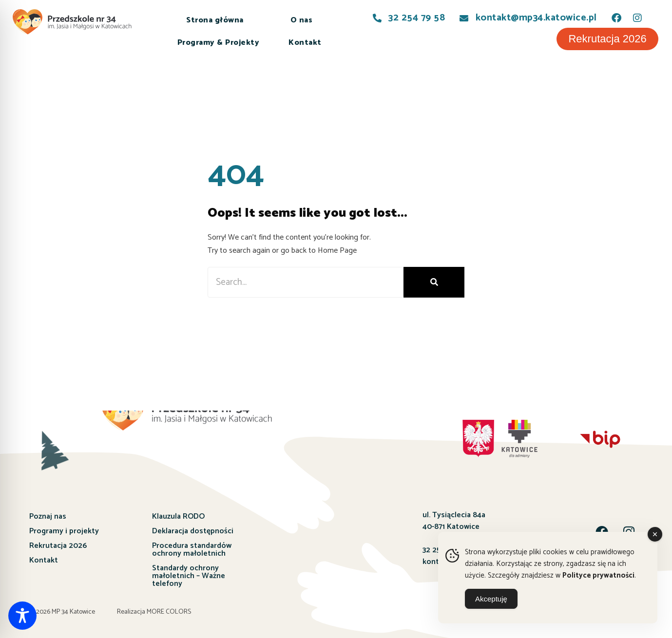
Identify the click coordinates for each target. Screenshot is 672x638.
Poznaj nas (48, 516)
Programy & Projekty (219, 43)
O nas (302, 20)
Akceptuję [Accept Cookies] (491, 599)
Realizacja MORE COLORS (154, 612)
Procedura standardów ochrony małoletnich (192, 550)
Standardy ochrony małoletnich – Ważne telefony (189, 576)
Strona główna (215, 20)
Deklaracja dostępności (193, 531)
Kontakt (305, 43)
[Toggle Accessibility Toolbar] (22, 616)
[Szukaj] (434, 282)
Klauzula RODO (178, 516)
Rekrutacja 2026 (58, 546)
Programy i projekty (64, 531)
